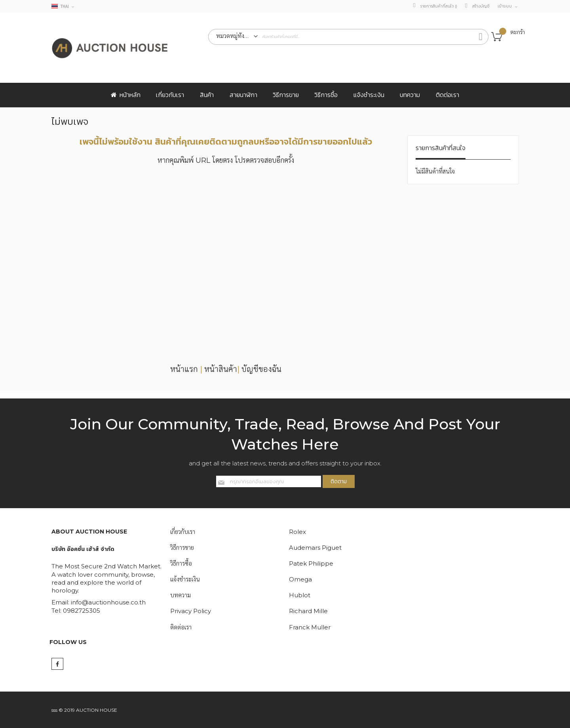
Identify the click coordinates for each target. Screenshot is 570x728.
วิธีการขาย (182, 548)
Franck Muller (310, 627)
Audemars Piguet (315, 548)
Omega (300, 579)
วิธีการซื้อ (181, 563)
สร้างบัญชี (481, 6)
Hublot (300, 596)
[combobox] (348, 37)
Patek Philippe (311, 563)
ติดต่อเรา (181, 627)
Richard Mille (308, 611)
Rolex (297, 532)
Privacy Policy (191, 611)
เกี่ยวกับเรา (183, 532)
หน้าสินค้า (221, 369)
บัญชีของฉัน (261, 369)
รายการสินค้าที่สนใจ (439, 6)
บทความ (180, 596)
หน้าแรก (184, 369)
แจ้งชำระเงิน (185, 579)
